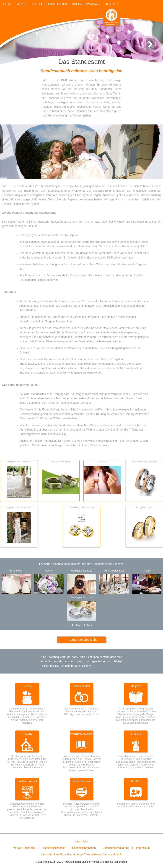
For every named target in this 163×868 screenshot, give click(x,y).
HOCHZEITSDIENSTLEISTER (48, 4)
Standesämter (82, 686)
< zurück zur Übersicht (81, 640)
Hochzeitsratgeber (81, 734)
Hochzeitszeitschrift (54, 848)
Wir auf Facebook (24, 848)
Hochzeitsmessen (81, 781)
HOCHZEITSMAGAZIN (86, 4)
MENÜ (21, 4)
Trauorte (27, 734)
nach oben (81, 841)
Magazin (136, 686)
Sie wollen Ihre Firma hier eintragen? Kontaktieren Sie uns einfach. (81, 854)
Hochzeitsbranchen (84, 848)
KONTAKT (112, 4)
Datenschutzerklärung (116, 848)
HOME (7, 4)
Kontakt (136, 781)
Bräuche (136, 734)
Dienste (27, 686)
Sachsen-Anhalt (27, 781)
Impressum (143, 848)
